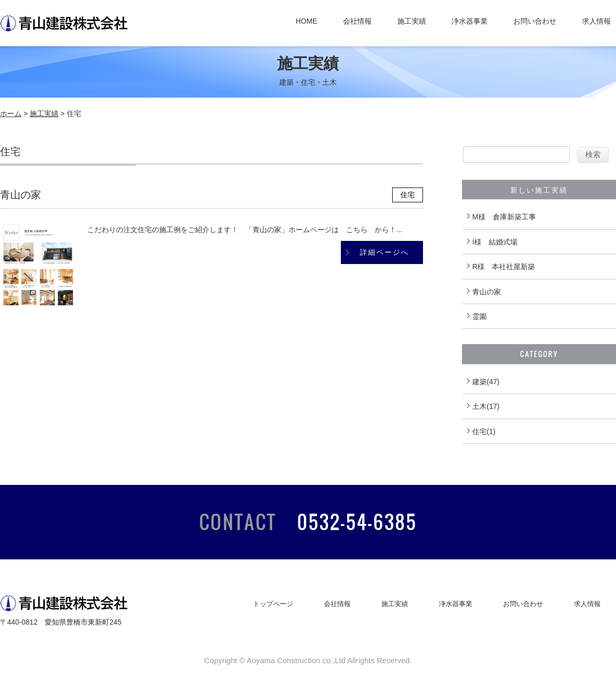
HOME (306, 21)
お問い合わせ (535, 21)
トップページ (273, 604)
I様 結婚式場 (495, 242)
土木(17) (486, 406)
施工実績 (412, 21)
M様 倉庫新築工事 (504, 217)
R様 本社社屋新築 (504, 267)
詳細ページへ (384, 252)
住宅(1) (484, 431)
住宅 (408, 195)
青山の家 (21, 195)
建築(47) (486, 382)
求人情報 (596, 21)
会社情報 (357, 21)
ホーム (11, 114)
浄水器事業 (470, 21)
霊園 (479, 316)
